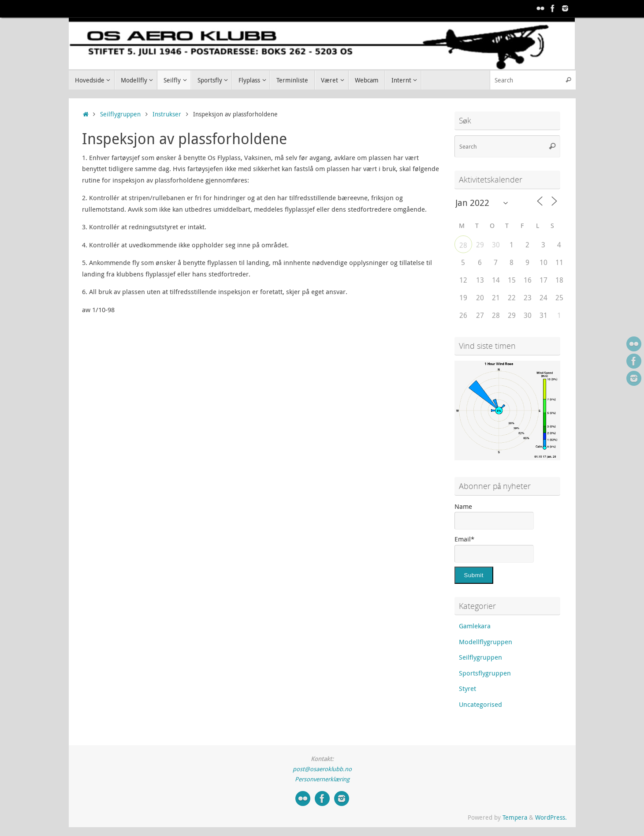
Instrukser (167, 114)
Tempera (515, 817)
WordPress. (551, 817)
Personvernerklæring (322, 779)
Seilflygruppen (120, 114)
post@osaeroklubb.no (322, 769)
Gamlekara (475, 626)
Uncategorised (480, 704)
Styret (467, 688)
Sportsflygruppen (485, 673)
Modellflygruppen (486, 642)
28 (463, 245)
